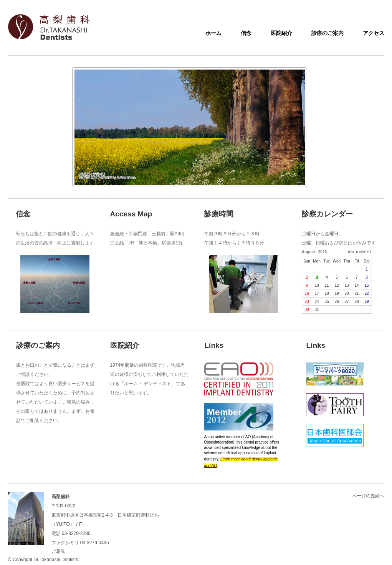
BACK (353, 252)
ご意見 (58, 551)
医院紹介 (281, 33)
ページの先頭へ (368, 496)
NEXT (366, 252)
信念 (246, 33)
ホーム (213, 33)
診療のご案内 (327, 33)
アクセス (374, 33)
